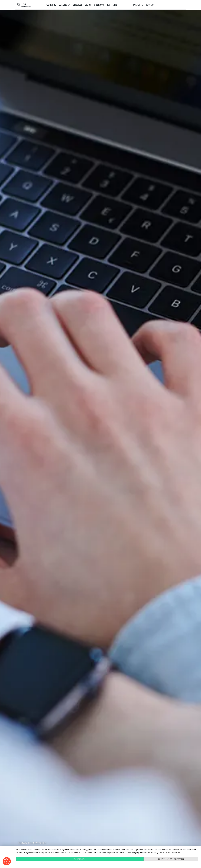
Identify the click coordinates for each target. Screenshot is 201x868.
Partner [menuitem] (112, 5)
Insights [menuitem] (138, 5)
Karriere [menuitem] (51, 5)
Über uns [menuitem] (99, 5)
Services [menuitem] (78, 5)
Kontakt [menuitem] (150, 5)
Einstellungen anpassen (171, 859)
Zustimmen (80, 859)
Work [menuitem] (88, 5)
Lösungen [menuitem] (64, 5)
